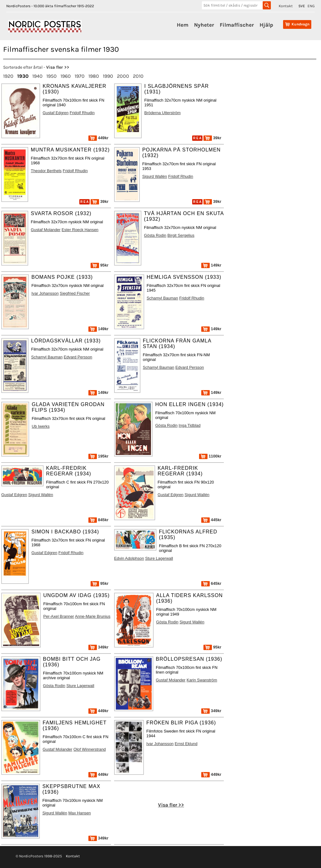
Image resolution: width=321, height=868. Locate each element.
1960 (66, 76)
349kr (98, 647)
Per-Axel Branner (59, 616)
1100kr (210, 456)
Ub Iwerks (41, 426)
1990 (108, 76)
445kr (211, 520)
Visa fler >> (58, 67)
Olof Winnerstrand (89, 749)
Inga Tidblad (190, 425)
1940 (37, 76)
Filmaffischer (237, 25)
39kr (212, 138)
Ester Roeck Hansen (80, 230)
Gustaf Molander (46, 230)
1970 (80, 76)
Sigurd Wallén (155, 176)
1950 (52, 76)
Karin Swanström (202, 680)
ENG (311, 6)
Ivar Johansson (45, 293)
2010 (138, 76)
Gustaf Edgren (56, 113)
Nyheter (204, 25)
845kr (98, 520)
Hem (183, 25)
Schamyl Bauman (162, 298)
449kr (98, 138)
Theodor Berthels (46, 171)
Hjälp (266, 25)
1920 (8, 76)
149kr (211, 265)
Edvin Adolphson (129, 558)
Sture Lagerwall (159, 558)
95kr (100, 265)
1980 (94, 76)
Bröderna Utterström (162, 113)
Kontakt (286, 6)
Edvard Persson (78, 357)
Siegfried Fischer (75, 293)
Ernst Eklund (186, 744)
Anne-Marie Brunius (93, 616)
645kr (211, 583)
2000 (123, 76)
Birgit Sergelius (181, 235)
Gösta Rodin (155, 235)
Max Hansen (80, 813)
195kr (98, 456)
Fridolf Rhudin (82, 113)
